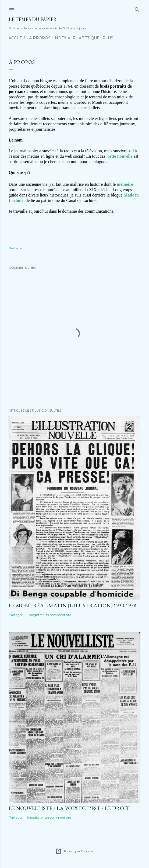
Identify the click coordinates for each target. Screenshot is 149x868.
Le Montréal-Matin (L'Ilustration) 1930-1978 (72, 605)
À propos (40, 38)
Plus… (109, 38)
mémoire (125, 184)
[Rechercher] (137, 8)
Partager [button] (16, 248)
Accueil (17, 38)
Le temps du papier (33, 19)
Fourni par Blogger (74, 851)
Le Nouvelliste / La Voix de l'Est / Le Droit (69, 808)
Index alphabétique (77, 38)
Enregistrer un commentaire (49, 615)
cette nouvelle (120, 156)
